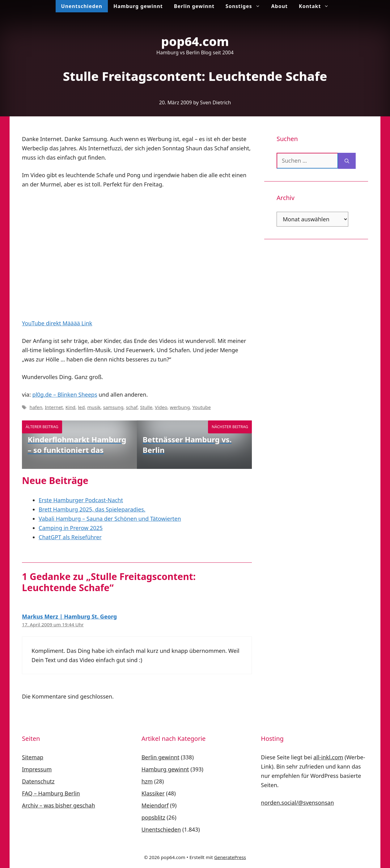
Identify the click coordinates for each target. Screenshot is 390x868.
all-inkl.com (328, 757)
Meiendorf (155, 805)
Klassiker (153, 793)
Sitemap (33, 757)
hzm (147, 781)
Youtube (201, 407)
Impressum (37, 769)
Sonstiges (246, 6)
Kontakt (317, 6)
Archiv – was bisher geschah (59, 805)
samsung (113, 407)
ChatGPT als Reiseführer (70, 537)
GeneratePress (230, 857)
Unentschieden (82, 6)
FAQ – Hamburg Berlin (51, 793)
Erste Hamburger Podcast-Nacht (81, 500)
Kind (70, 407)
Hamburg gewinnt (138, 6)
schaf (132, 407)
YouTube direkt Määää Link (57, 323)
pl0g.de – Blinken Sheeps (65, 394)
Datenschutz (38, 781)
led (81, 407)
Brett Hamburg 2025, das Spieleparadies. (92, 509)
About (280, 6)
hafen (36, 407)
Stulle (146, 407)
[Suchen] (347, 161)
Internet (54, 407)
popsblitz (153, 817)
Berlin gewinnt (194, 6)
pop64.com (195, 41)
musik (94, 407)
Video (161, 407)
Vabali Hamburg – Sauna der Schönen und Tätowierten (110, 519)
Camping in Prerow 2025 (71, 528)
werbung (180, 407)
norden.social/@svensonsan (297, 803)
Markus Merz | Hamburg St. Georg (69, 616)
